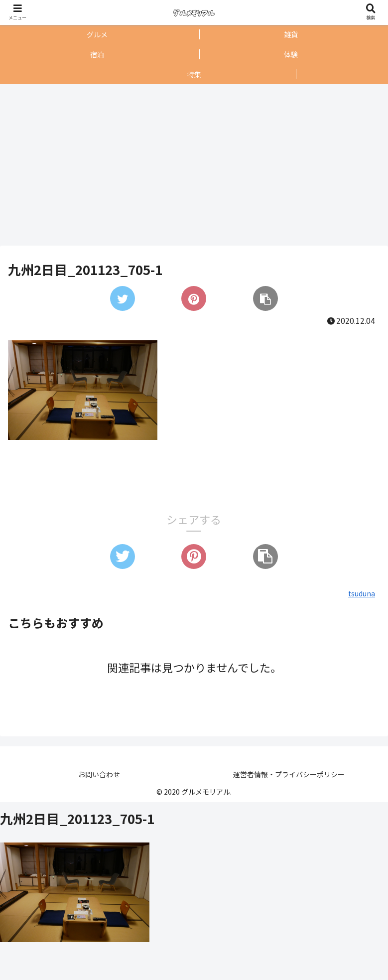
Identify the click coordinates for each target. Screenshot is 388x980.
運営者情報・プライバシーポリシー (289, 774)
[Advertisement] (191, 165)
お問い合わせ (99, 774)
